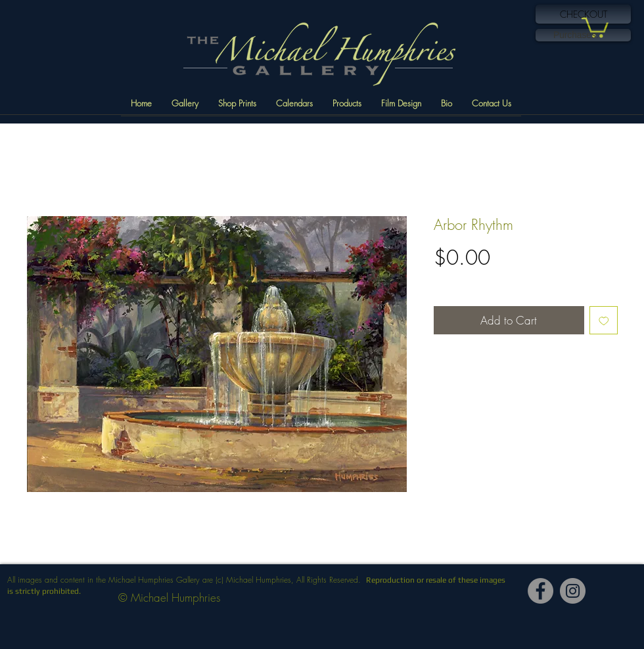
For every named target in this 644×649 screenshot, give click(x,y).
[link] (583, 35)
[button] (595, 26)
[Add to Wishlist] (604, 321)
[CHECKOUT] (583, 14)
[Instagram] (573, 591)
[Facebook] (540, 591)
